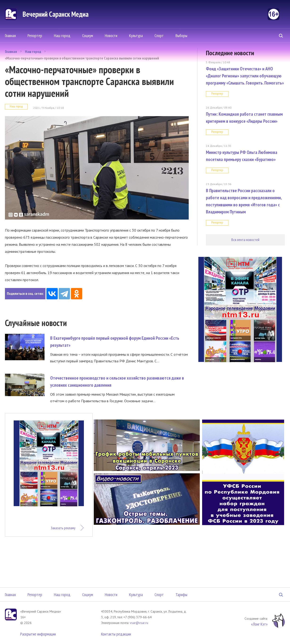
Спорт (159, 36)
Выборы (181, 36)
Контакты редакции (116, 634)
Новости (111, 36)
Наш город (62, 36)
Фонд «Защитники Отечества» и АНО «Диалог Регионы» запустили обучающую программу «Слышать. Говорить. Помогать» (245, 76)
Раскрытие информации (38, 634)
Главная (10, 36)
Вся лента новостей (245, 240)
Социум (88, 36)
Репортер (35, 36)
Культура (136, 36)
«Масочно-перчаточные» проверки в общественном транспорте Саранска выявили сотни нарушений (82, 58)
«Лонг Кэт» (259, 624)
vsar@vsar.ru (139, 623)
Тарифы (181, 595)
